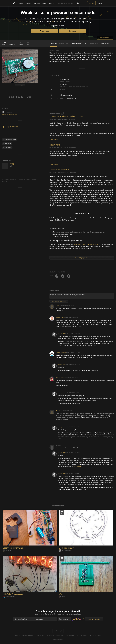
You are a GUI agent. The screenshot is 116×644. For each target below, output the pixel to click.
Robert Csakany (60, 317)
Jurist (62, 597)
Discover (28, 3)
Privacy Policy (60, 636)
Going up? (58, 631)
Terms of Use (50, 636)
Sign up (91, 3)
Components (77, 43)
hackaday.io (77, 466)
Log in (100, 3)
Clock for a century (67, 548)
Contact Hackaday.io (28, 636)
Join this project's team (10, 115)
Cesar (58, 305)
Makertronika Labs (61, 353)
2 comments (73, 172)
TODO (12, 164)
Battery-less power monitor (14, 548)
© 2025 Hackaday (58, 639)
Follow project (45, 31)
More (52, 3)
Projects (20, 3)
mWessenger (64, 594)
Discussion (106, 43)
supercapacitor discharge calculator (86, 244)
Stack (44, 3)
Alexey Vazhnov (60, 378)
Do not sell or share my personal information (89, 636)
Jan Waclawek (65, 550)
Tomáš (58, 411)
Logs (86, 43)
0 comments (73, 148)
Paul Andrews (9, 597)
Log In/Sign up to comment (59, 301)
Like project (72, 31)
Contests (37, 3)
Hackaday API (70, 636)
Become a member (41, 614)
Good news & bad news (60, 170)
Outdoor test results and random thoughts (67, 116)
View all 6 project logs (82, 258)
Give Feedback (40, 636)
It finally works (55, 145)
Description (54, 43)
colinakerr (7, 550)
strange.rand (58, 26)
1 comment (72, 119)
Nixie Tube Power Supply (13, 594)
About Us (18, 636)
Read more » (54, 139)
